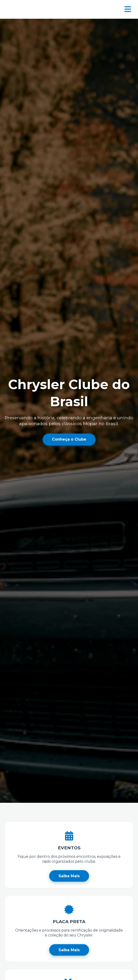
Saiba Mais (69, 876)
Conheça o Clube (69, 439)
